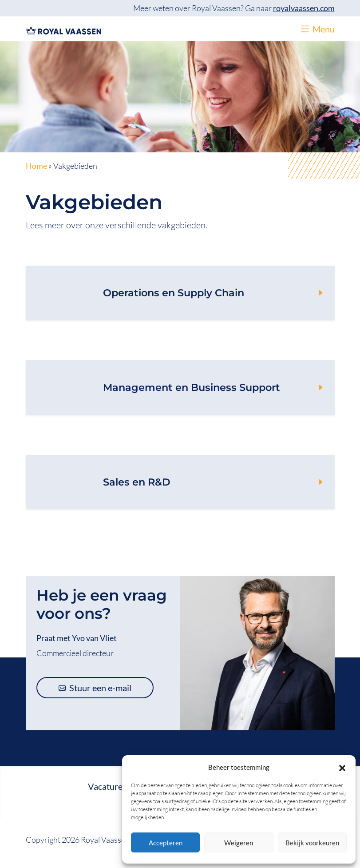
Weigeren (239, 843)
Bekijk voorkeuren (312, 843)
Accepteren (166, 843)
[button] (342, 767)
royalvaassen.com (304, 8)
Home (36, 166)
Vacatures (107, 786)
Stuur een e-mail (95, 688)
